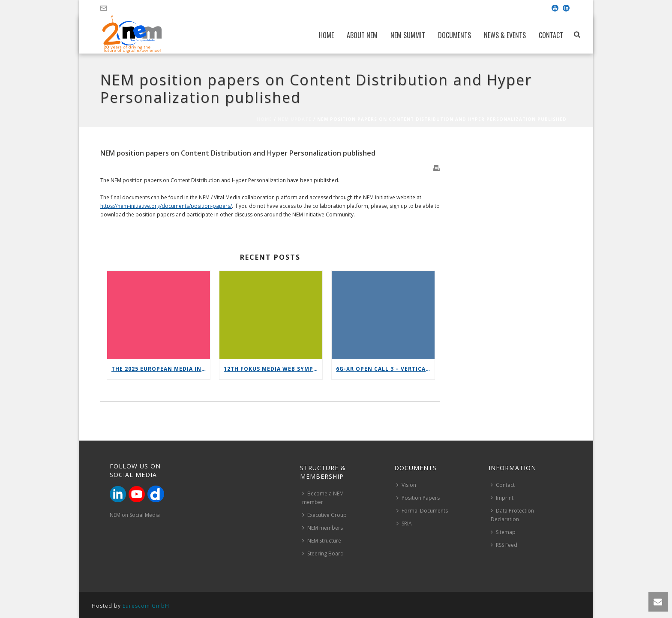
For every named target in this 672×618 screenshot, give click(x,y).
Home (326, 35)
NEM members (322, 528)
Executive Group (324, 515)
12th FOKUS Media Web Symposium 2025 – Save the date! (273, 369)
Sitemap (503, 532)
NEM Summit (408, 35)
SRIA (404, 523)
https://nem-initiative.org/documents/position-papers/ (166, 206)
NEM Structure (322, 541)
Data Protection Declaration (512, 515)
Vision (406, 485)
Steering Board (323, 553)
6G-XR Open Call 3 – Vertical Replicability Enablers (385, 369)
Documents (454, 35)
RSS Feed (504, 545)
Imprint (502, 498)
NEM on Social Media (135, 515)
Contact (551, 35)
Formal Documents (422, 511)
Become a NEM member (323, 498)
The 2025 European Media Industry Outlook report (161, 369)
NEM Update (295, 119)
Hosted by (130, 606)
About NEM (362, 35)
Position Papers (418, 498)
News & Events (505, 35)
